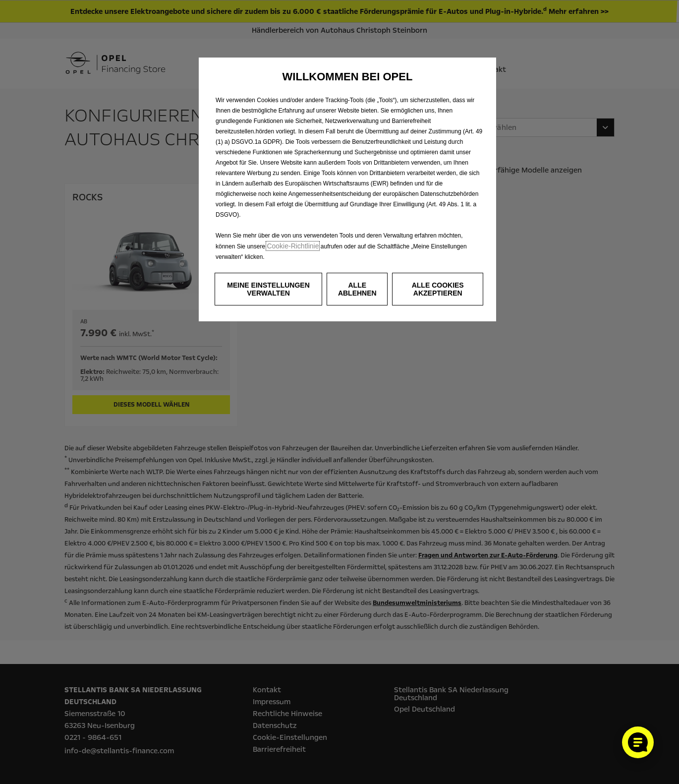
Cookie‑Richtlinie (293, 246)
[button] (268, 289)
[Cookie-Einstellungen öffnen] (638, 742)
